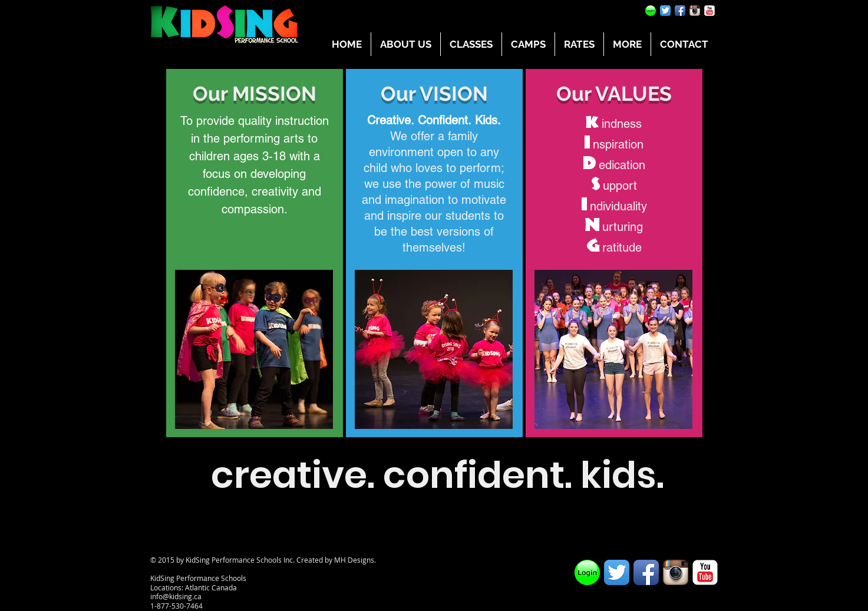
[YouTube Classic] (709, 11)
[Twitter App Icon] (665, 11)
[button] (406, 44)
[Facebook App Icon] (680, 11)
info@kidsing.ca (176, 596)
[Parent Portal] (651, 11)
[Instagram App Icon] (695, 11)
